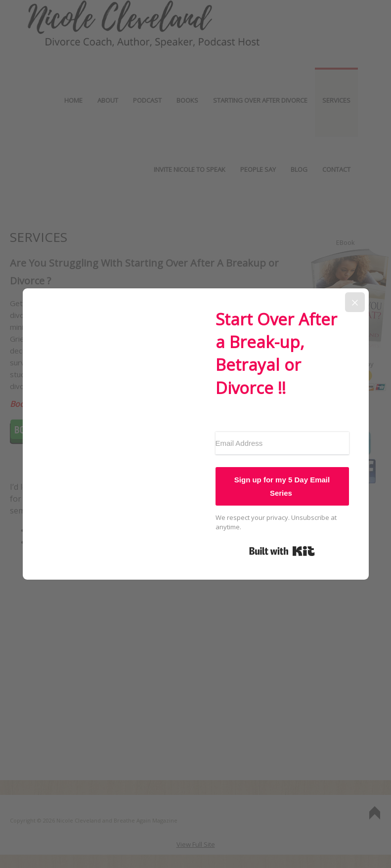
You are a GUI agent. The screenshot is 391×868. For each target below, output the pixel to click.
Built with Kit (282, 551)
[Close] (355, 302)
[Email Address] (282, 443)
